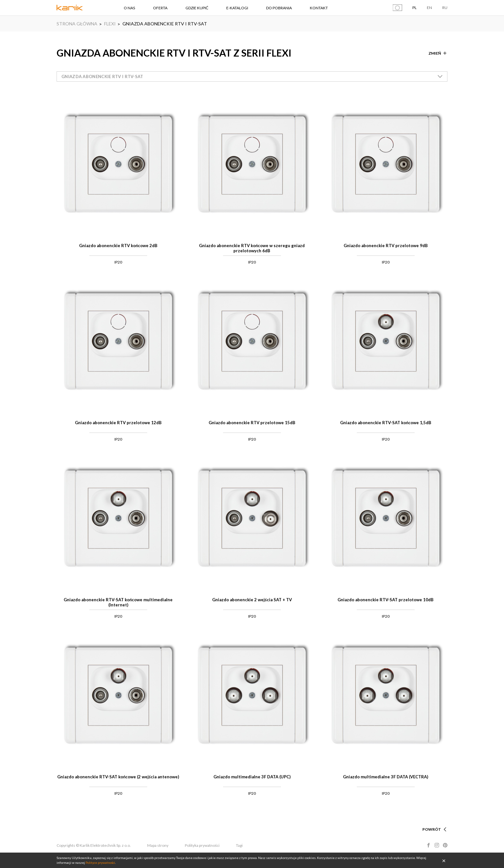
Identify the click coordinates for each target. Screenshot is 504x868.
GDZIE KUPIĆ (197, 8)
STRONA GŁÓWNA (77, 24)
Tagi (239, 845)
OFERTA (160, 8)
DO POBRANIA (279, 8)
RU (445, 8)
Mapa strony (158, 845)
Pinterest (445, 845)
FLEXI (110, 24)
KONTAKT (319, 8)
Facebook (428, 845)
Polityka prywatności (202, 845)
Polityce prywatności (100, 863)
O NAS (129, 8)
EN (429, 8)
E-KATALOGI (237, 8)
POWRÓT (432, 829)
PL (414, 8)
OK (444, 860)
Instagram (437, 845)
